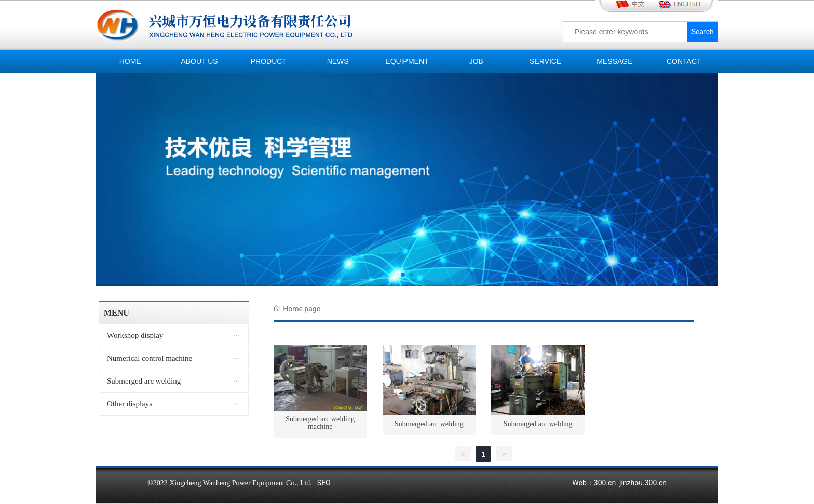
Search (703, 32)
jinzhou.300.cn (643, 483)
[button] (403, 275)
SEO (324, 483)
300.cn (605, 483)
